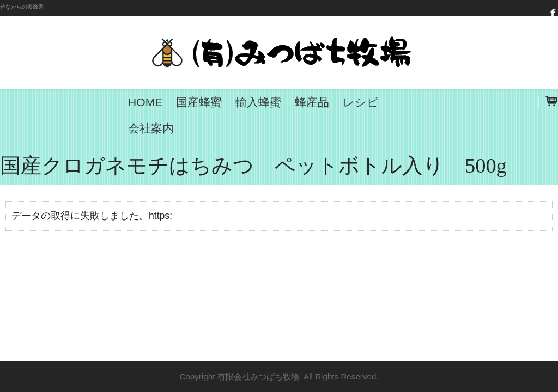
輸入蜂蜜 (258, 102)
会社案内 (151, 128)
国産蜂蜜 (199, 102)
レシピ (361, 102)
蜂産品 (312, 102)
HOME (145, 102)
